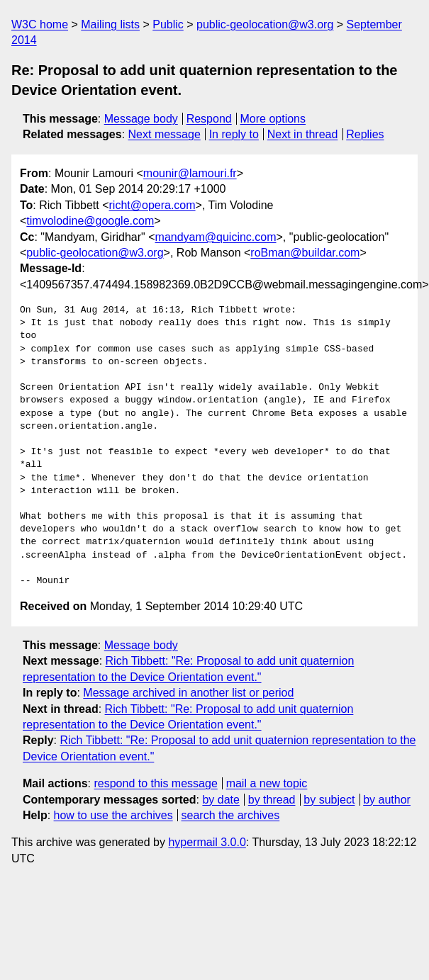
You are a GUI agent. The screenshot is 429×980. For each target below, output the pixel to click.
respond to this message (155, 783)
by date (221, 800)
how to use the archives (113, 815)
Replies (365, 134)
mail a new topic (267, 783)
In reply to (234, 134)
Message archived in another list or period (188, 693)
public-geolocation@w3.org (265, 24)
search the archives (231, 815)
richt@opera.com (152, 205)
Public (168, 24)
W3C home (40, 24)
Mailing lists (110, 24)
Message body (141, 119)
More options (273, 119)
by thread (272, 800)
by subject (329, 800)
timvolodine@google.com (90, 221)
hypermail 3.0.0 (207, 842)
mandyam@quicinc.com (216, 237)
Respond (209, 119)
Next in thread (303, 134)
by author (387, 800)
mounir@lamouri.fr (190, 173)
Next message (165, 134)
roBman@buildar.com (305, 253)
